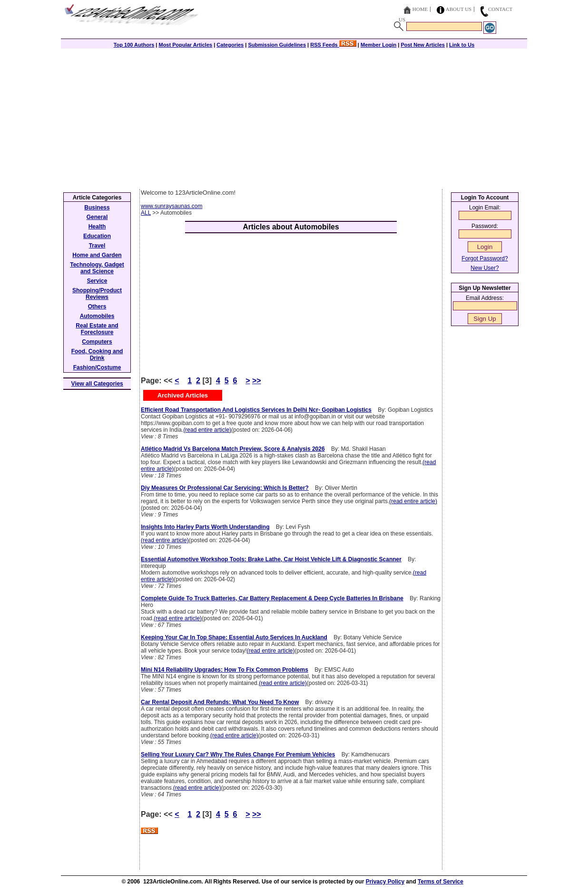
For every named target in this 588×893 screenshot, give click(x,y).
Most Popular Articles (185, 45)
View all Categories (97, 384)
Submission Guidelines (277, 45)
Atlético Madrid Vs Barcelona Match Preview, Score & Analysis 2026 (233, 449)
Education (97, 236)
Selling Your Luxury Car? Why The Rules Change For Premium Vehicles (238, 754)
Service (97, 281)
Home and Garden (97, 255)
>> (257, 381)
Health (97, 227)
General (97, 217)
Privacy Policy (385, 882)
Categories (230, 45)
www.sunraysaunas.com (171, 206)
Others (97, 307)
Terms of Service (441, 882)
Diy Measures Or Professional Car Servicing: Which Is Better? (225, 488)
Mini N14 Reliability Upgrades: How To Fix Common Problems (225, 670)
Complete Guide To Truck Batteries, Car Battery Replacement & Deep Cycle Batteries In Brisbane (272, 598)
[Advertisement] (294, 118)
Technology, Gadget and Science (97, 268)
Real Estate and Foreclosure (97, 329)
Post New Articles (423, 45)
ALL (146, 213)
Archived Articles (183, 395)
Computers (97, 342)
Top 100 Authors (134, 45)
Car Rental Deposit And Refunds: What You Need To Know (220, 702)
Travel (97, 246)
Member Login (378, 45)
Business (97, 208)
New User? (485, 268)
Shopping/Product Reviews (97, 294)
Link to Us (462, 45)
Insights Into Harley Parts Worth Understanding (205, 527)
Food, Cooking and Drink (97, 355)
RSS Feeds (333, 45)
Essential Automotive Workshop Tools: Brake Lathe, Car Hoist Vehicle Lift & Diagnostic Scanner (271, 559)
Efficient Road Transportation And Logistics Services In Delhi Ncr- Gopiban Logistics (256, 410)
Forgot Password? (485, 258)
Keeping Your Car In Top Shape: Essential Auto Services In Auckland (234, 637)
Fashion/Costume (97, 367)
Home (420, 9)
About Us (459, 9)
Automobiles (97, 316)
